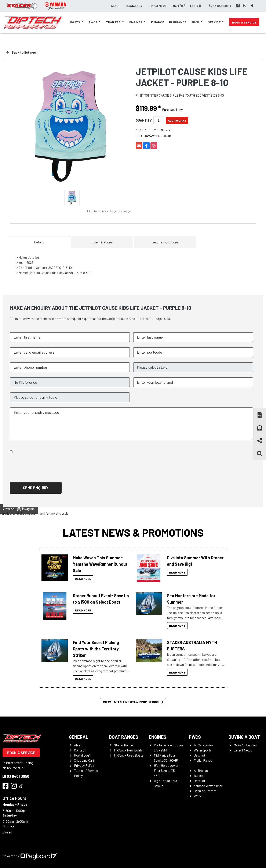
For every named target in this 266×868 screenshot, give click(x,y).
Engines (136, 22)
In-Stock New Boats (128, 750)
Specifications (102, 242)
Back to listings (21, 52)
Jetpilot (200, 755)
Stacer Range (123, 745)
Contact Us (134, 6)
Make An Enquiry (245, 745)
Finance (158, 22)
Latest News (158, 6)
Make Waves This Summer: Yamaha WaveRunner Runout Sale (100, 564)
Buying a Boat (244, 737)
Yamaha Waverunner (208, 786)
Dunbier (199, 776)
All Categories (204, 745)
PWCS (195, 737)
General (79, 737)
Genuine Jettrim (205, 791)
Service (214, 22)
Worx (198, 796)
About (115, 6)
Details (39, 242)
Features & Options (165, 242)
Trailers (113, 22)
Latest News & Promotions (133, 532)
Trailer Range (203, 760)
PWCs (93, 22)
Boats (75, 22)
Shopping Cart (84, 760)
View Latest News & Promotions (133, 702)
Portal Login (83, 755)
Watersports (203, 750)
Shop (195, 22)
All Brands (201, 770)
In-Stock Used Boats (129, 755)
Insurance (178, 22)
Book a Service (244, 22)
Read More (83, 579)
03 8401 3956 (16, 776)
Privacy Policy (84, 765)
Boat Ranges (124, 737)
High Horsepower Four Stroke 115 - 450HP (166, 770)
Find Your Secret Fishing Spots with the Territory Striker (96, 649)
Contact (80, 750)
